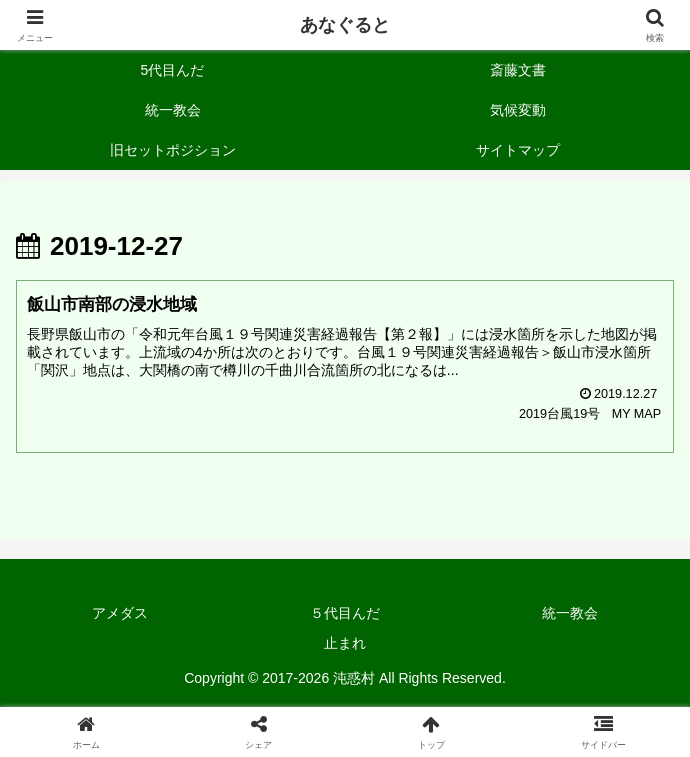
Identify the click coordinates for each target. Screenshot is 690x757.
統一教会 (570, 613)
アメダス (120, 613)
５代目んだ (345, 613)
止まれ (345, 643)
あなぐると (345, 25)
